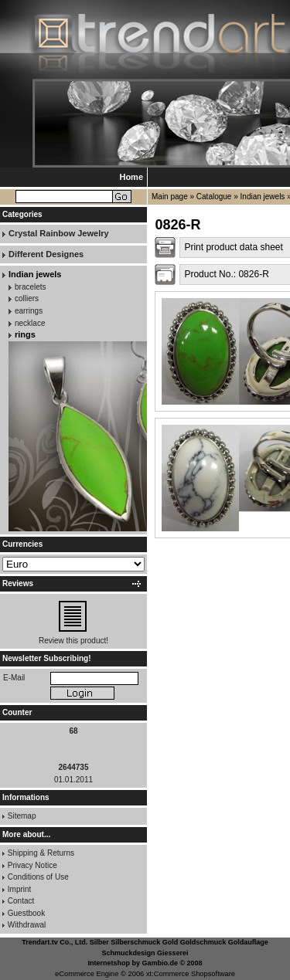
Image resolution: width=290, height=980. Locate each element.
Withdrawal (27, 925)
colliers (27, 298)
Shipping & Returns (41, 853)
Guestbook (26, 913)
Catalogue (214, 197)
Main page (170, 197)
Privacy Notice (32, 865)
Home (131, 177)
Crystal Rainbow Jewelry (59, 233)
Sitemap (22, 816)
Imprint (20, 889)
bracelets (31, 287)
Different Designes (46, 254)
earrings (29, 311)
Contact (21, 901)
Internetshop (109, 963)
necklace (30, 323)
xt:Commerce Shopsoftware (191, 974)
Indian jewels (263, 197)
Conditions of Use (38, 877)
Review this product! (73, 641)
